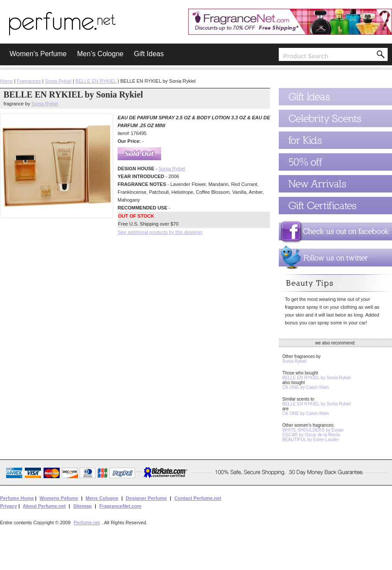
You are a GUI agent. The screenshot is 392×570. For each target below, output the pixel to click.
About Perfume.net (44, 506)
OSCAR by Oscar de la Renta (311, 435)
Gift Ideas (149, 54)
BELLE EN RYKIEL (96, 81)
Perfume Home (17, 498)
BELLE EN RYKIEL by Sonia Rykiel (316, 378)
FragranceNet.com (120, 506)
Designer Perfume (146, 498)
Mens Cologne (102, 498)
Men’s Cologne (100, 54)
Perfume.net (87, 523)
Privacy (8, 506)
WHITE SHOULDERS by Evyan (313, 430)
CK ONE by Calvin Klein (306, 387)
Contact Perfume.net (198, 498)
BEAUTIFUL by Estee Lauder (311, 440)
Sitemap (83, 506)
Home (6, 81)
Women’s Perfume (38, 54)
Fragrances (29, 81)
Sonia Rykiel (58, 81)
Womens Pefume (59, 498)
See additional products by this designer (160, 232)
